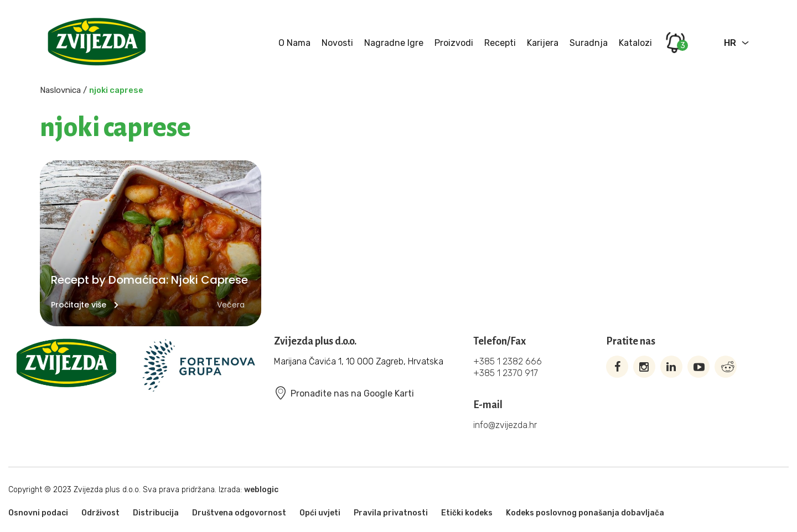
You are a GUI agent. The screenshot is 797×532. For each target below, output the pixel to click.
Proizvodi (454, 43)
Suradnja (589, 43)
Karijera (543, 43)
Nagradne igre (394, 43)
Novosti (337, 43)
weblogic (261, 490)
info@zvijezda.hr (505, 425)
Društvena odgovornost (239, 513)
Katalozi (635, 43)
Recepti (500, 43)
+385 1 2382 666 (508, 361)
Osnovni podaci (38, 513)
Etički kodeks (467, 513)
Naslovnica (60, 90)
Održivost (100, 513)
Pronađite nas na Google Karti (344, 393)
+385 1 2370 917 (506, 373)
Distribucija (156, 513)
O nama (294, 43)
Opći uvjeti (320, 513)
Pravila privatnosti (391, 513)
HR (730, 43)
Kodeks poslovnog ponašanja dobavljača (585, 513)
